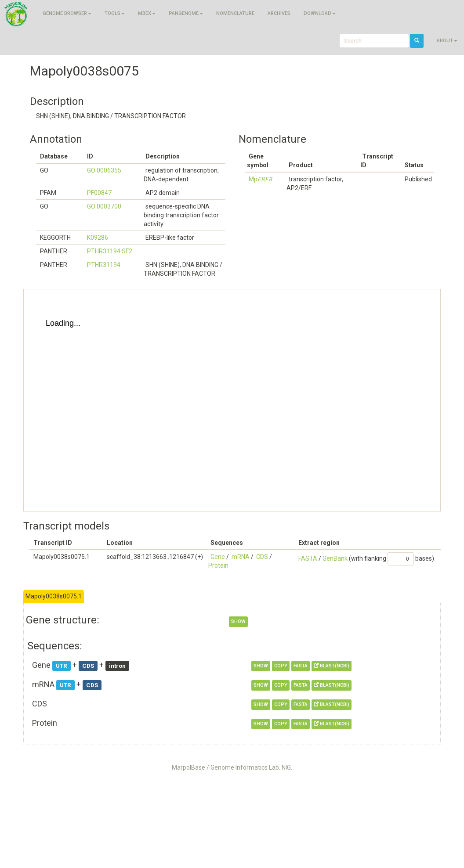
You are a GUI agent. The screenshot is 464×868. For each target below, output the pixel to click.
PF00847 (99, 193)
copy (281, 666)
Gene (218, 557)
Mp (260, 179)
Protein (218, 565)
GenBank (335, 558)
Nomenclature (235, 13)
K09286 (98, 238)
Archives (279, 13)
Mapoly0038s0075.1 (54, 596)
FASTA (308, 558)
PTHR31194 (104, 265)
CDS (262, 557)
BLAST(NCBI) (332, 666)
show (238, 621)
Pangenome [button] (186, 13)
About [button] (447, 41)
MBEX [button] (147, 13)
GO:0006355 (104, 170)
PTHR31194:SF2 (110, 251)
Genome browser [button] (67, 13)
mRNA (241, 557)
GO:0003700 (104, 206)
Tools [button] (115, 13)
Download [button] (320, 13)
